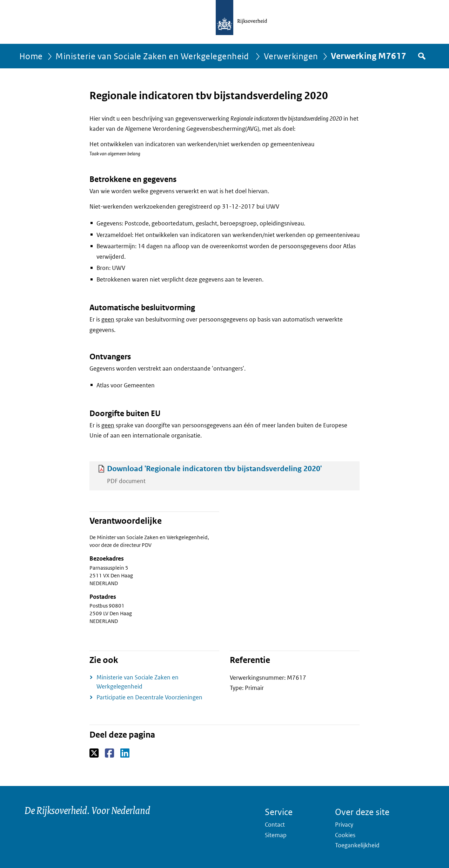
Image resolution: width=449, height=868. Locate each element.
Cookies (345, 835)
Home (31, 56)
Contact (275, 825)
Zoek (421, 56)
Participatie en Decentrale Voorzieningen (149, 697)
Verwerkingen (291, 56)
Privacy (344, 825)
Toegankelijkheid (357, 845)
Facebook (110, 753)
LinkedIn (125, 753)
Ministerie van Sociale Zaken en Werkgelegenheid (153, 56)
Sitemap (276, 835)
